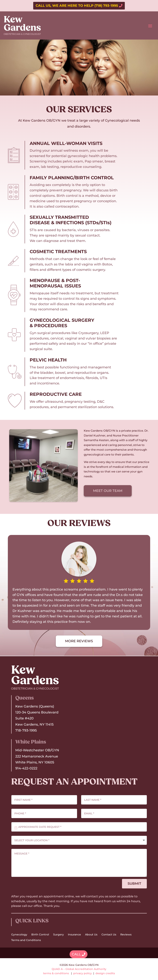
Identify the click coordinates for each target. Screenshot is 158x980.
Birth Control (40, 935)
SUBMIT (134, 884)
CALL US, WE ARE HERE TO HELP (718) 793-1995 (77, 6)
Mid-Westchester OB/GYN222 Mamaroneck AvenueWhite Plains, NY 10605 (37, 756)
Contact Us (109, 935)
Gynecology (19, 935)
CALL (76, 954)
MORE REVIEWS (79, 641)
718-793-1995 (26, 730)
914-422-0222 (26, 768)
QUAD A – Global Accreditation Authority (79, 969)
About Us (91, 935)
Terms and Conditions (26, 940)
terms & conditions (56, 973)
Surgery (58, 935)
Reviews (126, 935)
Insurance (74, 935)
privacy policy (83, 973)
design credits (105, 973)
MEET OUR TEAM (108, 491)
